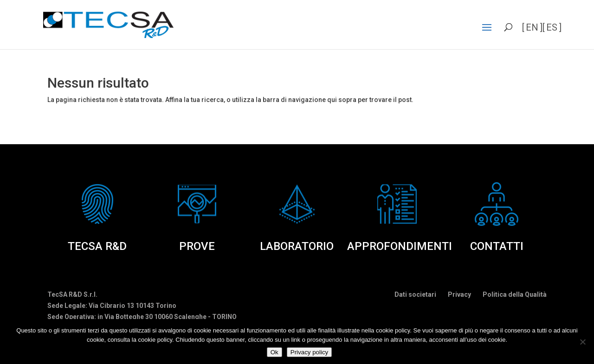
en (532, 27)
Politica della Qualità (515, 294)
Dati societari (415, 294)
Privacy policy (309, 352)
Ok (274, 352)
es (552, 27)
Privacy (459, 294)
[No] (582, 342)
